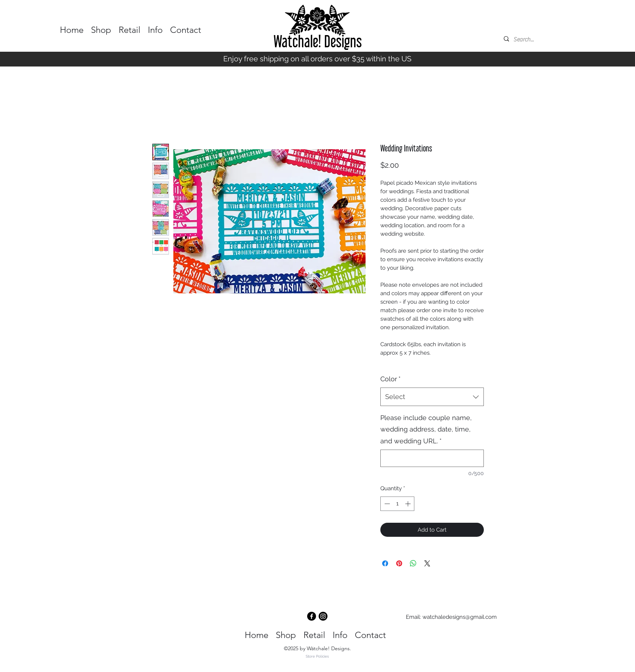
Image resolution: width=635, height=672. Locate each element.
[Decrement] (386, 504)
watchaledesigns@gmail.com (460, 617)
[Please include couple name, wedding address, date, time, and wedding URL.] (432, 458)
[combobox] (432, 397)
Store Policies (317, 656)
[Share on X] (427, 563)
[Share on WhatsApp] (413, 563)
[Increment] (409, 504)
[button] (101, 26)
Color (390, 379)
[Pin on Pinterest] (399, 563)
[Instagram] (323, 616)
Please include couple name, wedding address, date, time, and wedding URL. (426, 429)
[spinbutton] (398, 504)
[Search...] (536, 40)
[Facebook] (312, 616)
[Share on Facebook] (385, 563)
